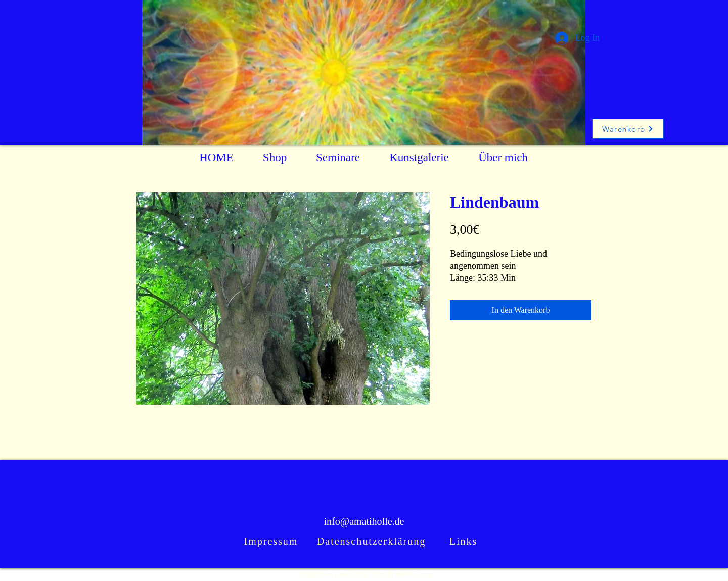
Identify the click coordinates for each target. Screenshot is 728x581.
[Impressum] (272, 542)
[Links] (464, 542)
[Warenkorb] (628, 129)
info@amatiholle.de (364, 521)
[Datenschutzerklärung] (372, 542)
